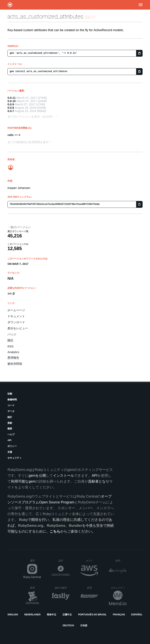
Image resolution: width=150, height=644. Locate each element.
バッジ (12, 334)
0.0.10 (12, 101)
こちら (55, 531)
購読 (10, 340)
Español (137, 615)
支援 (10, 452)
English (13, 615)
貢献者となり (99, 481)
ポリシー (12, 446)
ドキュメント (16, 316)
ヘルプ (11, 434)
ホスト (92, 561)
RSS (10, 346)
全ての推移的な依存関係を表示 (28, 142)
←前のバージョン (19, 227)
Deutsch (68, 625)
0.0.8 (11, 108)
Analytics (13, 352)
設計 (64, 561)
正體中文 (67, 615)
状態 (10, 394)
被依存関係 (15, 364)
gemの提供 (62, 588)
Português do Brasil (92, 615)
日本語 (84, 625)
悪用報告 (13, 358)
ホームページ (16, 310)
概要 (10, 429)
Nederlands (32, 615)
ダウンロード (16, 322)
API (9, 440)
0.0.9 (11, 104)
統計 (10, 417)
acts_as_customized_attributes (45, 16)
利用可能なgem (23, 481)
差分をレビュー (18, 328)
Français (119, 615)
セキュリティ (14, 458)
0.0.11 (12, 98)
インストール (63, 476)
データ (11, 411)
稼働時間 (12, 400)
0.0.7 (11, 111)
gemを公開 (37, 476)
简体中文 (52, 615)
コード (11, 405)
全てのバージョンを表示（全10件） (31, 117)
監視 (35, 588)
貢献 (10, 423)
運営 (35, 562)
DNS (121, 561)
